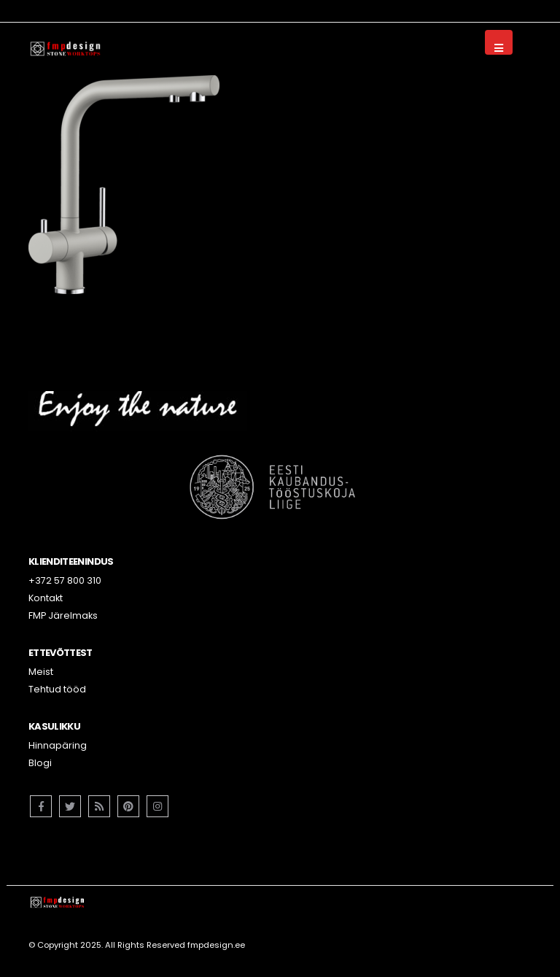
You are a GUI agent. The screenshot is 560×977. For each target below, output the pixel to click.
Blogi (40, 763)
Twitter (70, 806)
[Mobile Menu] (499, 42)
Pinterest (128, 806)
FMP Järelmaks (63, 615)
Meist (41, 672)
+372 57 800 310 (65, 580)
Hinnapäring (58, 745)
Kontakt (46, 598)
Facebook (41, 806)
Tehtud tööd (57, 689)
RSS (99, 806)
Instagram (157, 806)
